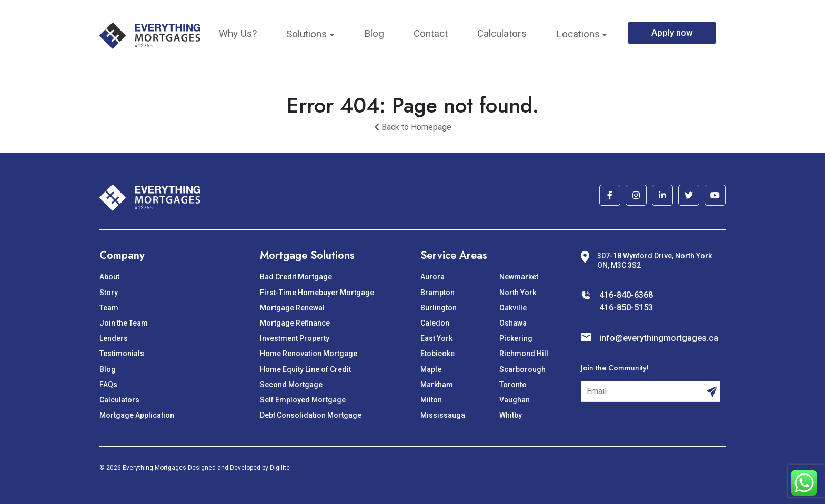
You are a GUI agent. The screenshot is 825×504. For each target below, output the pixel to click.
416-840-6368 (626, 295)
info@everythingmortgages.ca (659, 338)
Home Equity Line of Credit (305, 369)
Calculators (502, 33)
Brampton (437, 293)
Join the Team (124, 323)
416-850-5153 (626, 308)
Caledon (435, 323)
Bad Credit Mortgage (296, 277)
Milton (431, 400)
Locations (578, 34)
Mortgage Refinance (295, 323)
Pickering (516, 338)
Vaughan (515, 400)
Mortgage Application (137, 415)
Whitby (511, 415)
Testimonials (122, 354)
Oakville (513, 308)
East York (436, 338)
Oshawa (513, 323)
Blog (374, 33)
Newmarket (519, 277)
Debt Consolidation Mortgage (311, 415)
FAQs (108, 385)
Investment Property (295, 338)
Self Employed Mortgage (303, 400)
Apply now (672, 33)
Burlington (439, 308)
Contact (431, 33)
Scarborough (522, 369)
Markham (437, 385)
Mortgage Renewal (292, 308)
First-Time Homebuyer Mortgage (317, 293)
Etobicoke (437, 354)
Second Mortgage (291, 385)
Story (109, 293)
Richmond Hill (524, 354)
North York (518, 293)
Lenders (114, 338)
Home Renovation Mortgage (309, 354)
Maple (431, 369)
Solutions (306, 34)
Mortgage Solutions (307, 255)
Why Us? (238, 33)
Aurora (432, 277)
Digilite (280, 468)
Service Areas (454, 255)
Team (109, 308)
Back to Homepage (413, 127)
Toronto (513, 385)
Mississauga (443, 415)
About (109, 277)
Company (122, 255)
